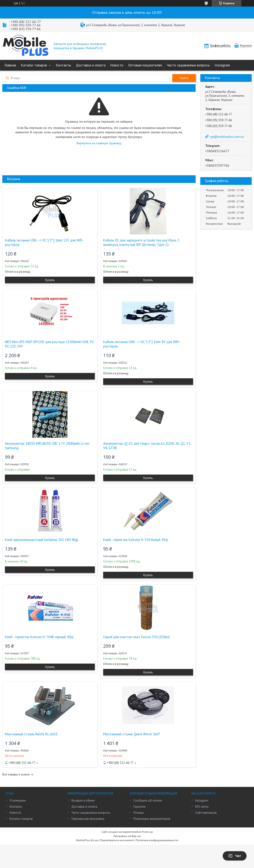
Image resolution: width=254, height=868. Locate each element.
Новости (117, 65)
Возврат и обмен (83, 801)
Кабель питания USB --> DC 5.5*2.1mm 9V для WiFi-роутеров (142, 344)
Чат (235, 856)
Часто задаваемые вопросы (188, 65)
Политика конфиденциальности (157, 840)
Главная (10, 65)
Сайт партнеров (206, 813)
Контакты (63, 65)
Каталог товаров (34, 65)
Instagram (222, 65)
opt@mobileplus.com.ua (227, 137)
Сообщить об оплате (148, 801)
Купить (50, 280)
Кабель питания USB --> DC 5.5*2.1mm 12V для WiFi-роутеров (44, 242)
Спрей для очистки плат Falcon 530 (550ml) (136, 637)
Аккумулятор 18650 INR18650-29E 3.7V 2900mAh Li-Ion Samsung (47, 446)
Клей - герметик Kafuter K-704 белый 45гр (136, 540)
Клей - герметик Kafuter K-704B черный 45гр (39, 637)
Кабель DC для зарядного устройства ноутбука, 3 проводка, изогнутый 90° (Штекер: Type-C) (141, 242)
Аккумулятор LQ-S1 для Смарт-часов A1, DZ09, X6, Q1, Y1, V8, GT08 (147, 446)
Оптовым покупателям (145, 65)
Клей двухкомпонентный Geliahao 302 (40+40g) (41, 540)
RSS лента (202, 807)
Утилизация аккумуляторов (152, 819)
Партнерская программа (88, 819)
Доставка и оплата (91, 65)
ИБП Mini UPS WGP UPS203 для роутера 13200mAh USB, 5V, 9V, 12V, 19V (49, 344)
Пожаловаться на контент (117, 840)
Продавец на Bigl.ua (127, 836)
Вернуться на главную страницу (99, 143)
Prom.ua (147, 832)
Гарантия (139, 807)
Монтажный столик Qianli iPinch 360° (132, 734)
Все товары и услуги (16, 774)
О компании (18, 801)
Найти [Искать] (184, 78)
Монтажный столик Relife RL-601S (31, 734)
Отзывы (139, 813)
